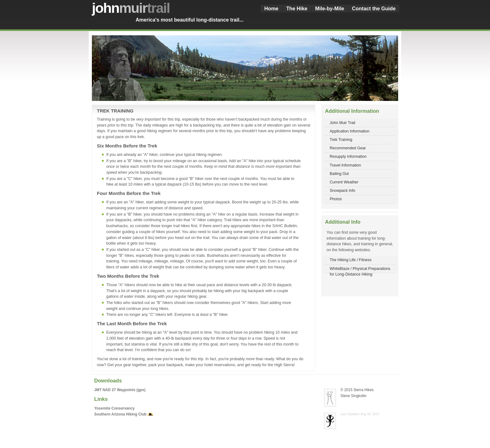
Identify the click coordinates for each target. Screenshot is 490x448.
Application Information (350, 131)
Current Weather (344, 182)
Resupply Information (348, 157)
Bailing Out (339, 174)
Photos (336, 199)
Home (271, 8)
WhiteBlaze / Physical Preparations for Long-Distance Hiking (360, 270)
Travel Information (345, 165)
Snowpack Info (342, 191)
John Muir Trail (342, 123)
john (131, 8)
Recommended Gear (348, 148)
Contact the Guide (374, 8)
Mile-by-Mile (330, 8)
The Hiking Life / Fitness (351, 260)
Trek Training (341, 140)
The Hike (297, 8)
